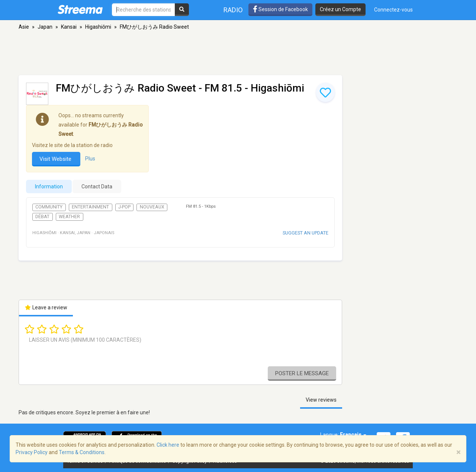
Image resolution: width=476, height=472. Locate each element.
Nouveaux (152, 207)
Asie (24, 27)
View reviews (321, 400)
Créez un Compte (340, 9)
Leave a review (46, 307)
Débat (42, 217)
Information (49, 186)
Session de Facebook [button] (280, 9)
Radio (233, 10)
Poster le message (302, 373)
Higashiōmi (98, 27)
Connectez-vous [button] (393, 10)
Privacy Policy (32, 452)
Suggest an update (305, 233)
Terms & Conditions (82, 452)
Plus (90, 159)
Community (49, 207)
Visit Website (56, 159)
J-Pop (124, 207)
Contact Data (97, 186)
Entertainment (90, 207)
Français (353, 435)
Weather (69, 217)
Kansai (69, 27)
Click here (168, 445)
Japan (45, 27)
